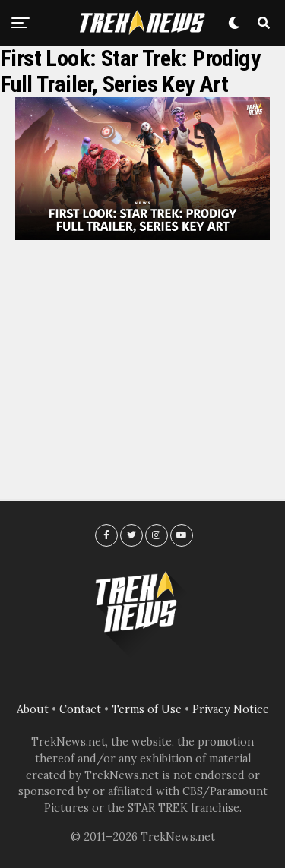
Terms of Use (147, 709)
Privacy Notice (231, 709)
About (33, 709)
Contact (80, 709)
